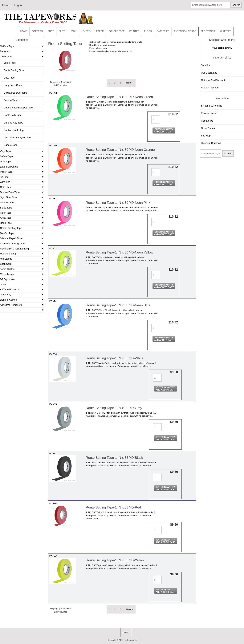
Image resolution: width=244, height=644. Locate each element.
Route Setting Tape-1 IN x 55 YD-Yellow (115, 560)
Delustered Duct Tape (14, 93)
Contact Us (207, 121)
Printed (134, 31)
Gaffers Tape (7, 46)
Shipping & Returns (211, 106)
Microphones (7, 274)
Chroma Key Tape (12, 123)
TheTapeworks (130, 640)
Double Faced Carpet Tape (17, 108)
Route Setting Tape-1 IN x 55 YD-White (115, 358)
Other (3, 284)
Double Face (116, 31)
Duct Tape (8, 78)
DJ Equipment (8, 279)
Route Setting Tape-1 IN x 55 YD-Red (113, 507)
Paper (100, 31)
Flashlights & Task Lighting (14, 249)
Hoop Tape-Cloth (11, 85)
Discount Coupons (211, 143)
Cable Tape (6, 187)
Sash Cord (6, 264)
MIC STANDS (208, 31)
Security (205, 65)
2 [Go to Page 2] (115, 83)
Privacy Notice (209, 113)
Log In (18, 5)
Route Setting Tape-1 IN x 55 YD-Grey (114, 408)
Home (6, 5)
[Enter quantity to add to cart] (156, 119)
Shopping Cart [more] (222, 40)
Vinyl (74, 31)
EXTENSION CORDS (185, 31)
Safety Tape (6, 156)
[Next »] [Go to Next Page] (130, 83)
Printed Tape (7, 203)
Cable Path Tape (11, 115)
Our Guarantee (209, 73)
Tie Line (4, 177)
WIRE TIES (225, 31)
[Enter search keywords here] (210, 5)
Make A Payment (210, 88)
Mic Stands (6, 259)
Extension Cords (9, 167)
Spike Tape (8, 63)
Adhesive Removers (11, 305)
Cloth (63, 31)
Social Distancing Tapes (13, 243)
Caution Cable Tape (13, 130)
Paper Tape (6, 172)
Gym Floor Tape (9, 197)
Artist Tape (6, 218)
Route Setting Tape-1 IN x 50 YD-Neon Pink (118, 203)
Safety (87, 31)
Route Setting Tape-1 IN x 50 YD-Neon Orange (120, 150)
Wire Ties (5, 182)
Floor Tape (6, 213)
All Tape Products (9, 289)
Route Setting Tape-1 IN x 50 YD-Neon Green (119, 97)
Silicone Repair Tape (11, 238)
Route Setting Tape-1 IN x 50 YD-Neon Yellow (119, 252)
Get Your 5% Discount (213, 80)
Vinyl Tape (6, 151)
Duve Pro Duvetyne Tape (16, 138)
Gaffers (37, 31)
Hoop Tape (6, 223)
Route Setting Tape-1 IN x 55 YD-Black (114, 458)
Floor (148, 31)
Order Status (208, 128)
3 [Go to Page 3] (120, 83)
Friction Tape (9, 100)
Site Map (206, 136)
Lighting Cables (8, 300)
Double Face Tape (10, 192)
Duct (51, 31)
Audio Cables (7, 269)
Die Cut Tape (7, 233)
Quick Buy (6, 295)
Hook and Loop (8, 254)
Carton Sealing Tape (11, 228)
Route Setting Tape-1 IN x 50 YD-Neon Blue (118, 305)
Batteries (163, 31)
